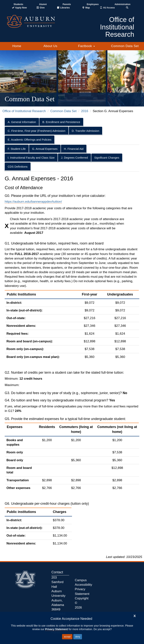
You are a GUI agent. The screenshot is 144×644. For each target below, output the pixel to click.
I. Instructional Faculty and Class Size (31, 158)
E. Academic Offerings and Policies (30, 140)
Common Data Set (125, 46)
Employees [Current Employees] (93, 4)
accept (67, 637)
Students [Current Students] (18, 4)
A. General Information (22, 122)
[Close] (135, 615)
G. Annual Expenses (45, 149)
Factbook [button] (87, 46)
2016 (85, 111)
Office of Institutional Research (24, 111)
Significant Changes (107, 158)
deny (78, 637)
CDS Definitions (18, 167)
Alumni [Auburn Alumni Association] (43, 4)
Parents (67, 4)
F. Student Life (17, 149)
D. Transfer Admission (86, 131)
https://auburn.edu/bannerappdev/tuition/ (33, 202)
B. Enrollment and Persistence (61, 122)
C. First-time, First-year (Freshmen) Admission (37, 131)
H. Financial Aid (74, 149)
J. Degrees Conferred (74, 158)
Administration (123, 4)
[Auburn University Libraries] (63, 8)
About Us (50, 46)
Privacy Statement (56, 629)
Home (17, 46)
